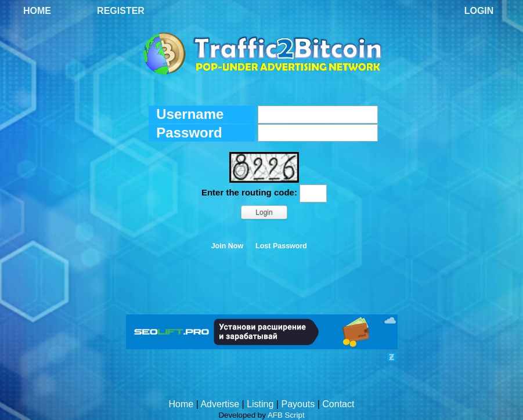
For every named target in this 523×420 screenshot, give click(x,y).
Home (37, 11)
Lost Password (281, 246)
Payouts (298, 404)
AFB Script (286, 415)
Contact (338, 404)
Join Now (228, 246)
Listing (260, 404)
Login (479, 11)
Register (121, 11)
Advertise (220, 404)
